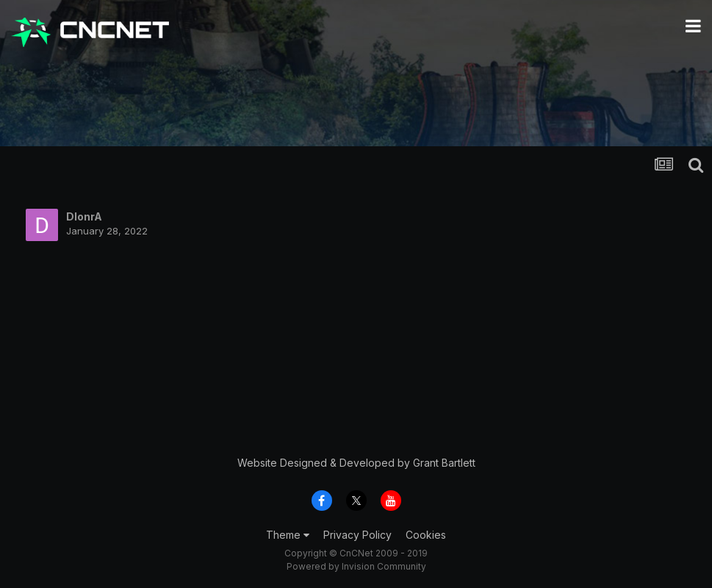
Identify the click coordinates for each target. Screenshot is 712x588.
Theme (288, 535)
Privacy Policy (357, 535)
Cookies (426, 535)
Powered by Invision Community (356, 566)
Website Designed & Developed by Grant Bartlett (356, 463)
